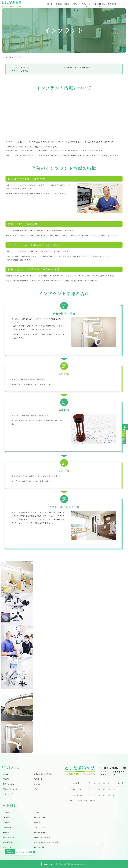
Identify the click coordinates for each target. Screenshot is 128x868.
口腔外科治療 (8, 842)
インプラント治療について (21, 67)
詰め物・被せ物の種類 (42, 837)
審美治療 (6, 832)
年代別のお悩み (40, 847)
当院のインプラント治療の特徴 (78, 67)
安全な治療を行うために (43, 774)
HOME (50, 4)
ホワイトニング (9, 837)
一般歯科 (6, 812)
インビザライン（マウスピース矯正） (48, 842)
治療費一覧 (38, 779)
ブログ (36, 789)
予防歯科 (6, 822)
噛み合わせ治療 (40, 832)
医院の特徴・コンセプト (12, 789)
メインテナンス (40, 827)
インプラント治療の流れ (20, 71)
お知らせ (37, 784)
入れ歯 (36, 812)
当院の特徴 (112, 4)
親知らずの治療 (40, 817)
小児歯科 (6, 817)
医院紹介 (59, 4)
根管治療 (37, 822)
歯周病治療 (7, 827)
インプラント (8, 847)
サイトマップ (8, 794)
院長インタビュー (72, 4)
